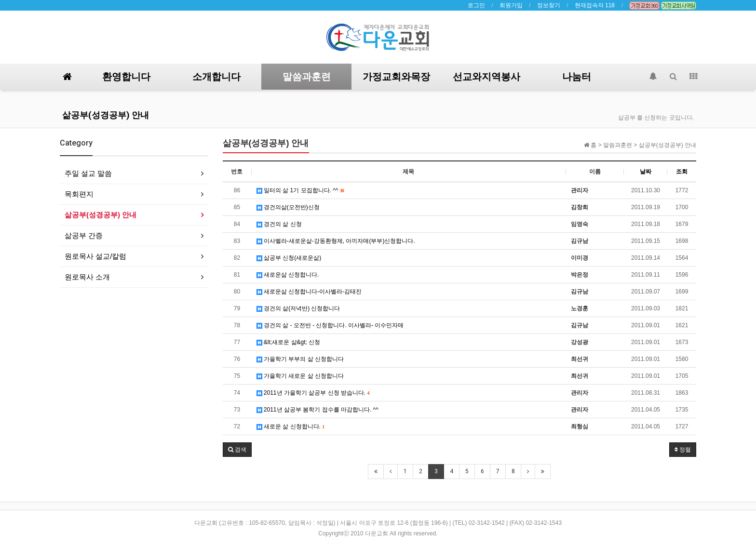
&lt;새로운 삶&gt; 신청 (289, 342)
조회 (682, 172)
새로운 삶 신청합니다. (291, 426)
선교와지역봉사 (486, 77)
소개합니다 (216, 77)
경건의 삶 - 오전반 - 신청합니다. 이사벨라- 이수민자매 (330, 325)
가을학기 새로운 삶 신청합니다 (300, 376)
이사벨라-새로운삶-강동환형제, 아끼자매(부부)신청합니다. (336, 241)
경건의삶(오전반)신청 (288, 207)
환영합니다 (126, 77)
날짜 (646, 172)
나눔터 (577, 77)
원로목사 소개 (87, 277)
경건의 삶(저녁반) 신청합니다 (298, 308)
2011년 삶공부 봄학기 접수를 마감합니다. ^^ (317, 410)
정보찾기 (549, 5)
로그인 (476, 5)
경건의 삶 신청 (279, 224)
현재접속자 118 (595, 5)
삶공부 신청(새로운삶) (289, 258)
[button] (237, 450)
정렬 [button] (683, 450)
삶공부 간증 (84, 235)
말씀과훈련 (307, 77)
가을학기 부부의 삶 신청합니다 (300, 359)
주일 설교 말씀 (88, 173)
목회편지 (79, 194)
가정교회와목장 (396, 77)
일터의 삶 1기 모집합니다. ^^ (300, 190)
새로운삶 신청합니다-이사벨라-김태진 (309, 292)
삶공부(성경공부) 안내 (106, 115)
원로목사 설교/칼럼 (95, 256)
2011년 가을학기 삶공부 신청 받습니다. (313, 393)
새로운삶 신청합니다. (288, 275)
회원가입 (511, 5)
